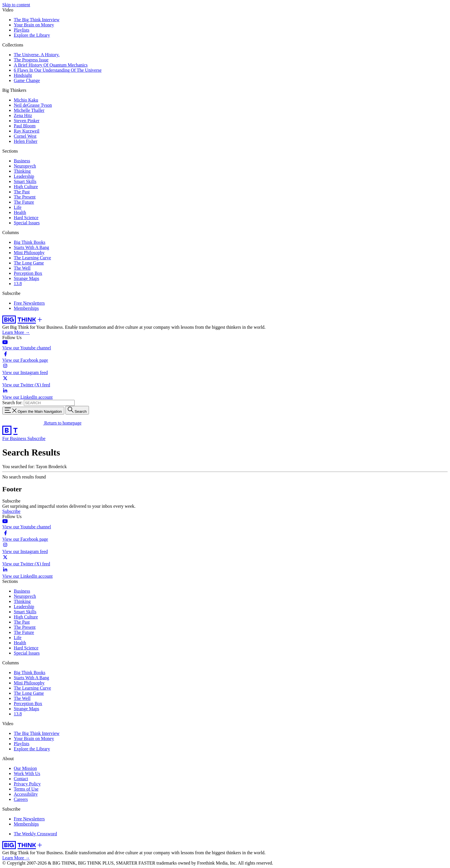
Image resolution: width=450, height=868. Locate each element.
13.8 (18, 284)
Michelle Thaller (29, 110)
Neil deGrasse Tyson (33, 105)
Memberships (26, 308)
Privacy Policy (27, 784)
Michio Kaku (26, 100)
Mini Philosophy (29, 253)
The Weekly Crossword (35, 834)
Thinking (22, 171)
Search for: (12, 403)
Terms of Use (26, 789)
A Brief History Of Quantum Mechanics (51, 65)
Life (18, 207)
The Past (22, 192)
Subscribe (36, 438)
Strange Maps (26, 278)
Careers (21, 799)
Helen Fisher (26, 141)
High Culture (26, 187)
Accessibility (26, 794)
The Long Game (29, 263)
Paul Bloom (25, 126)
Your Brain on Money (34, 25)
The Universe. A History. (37, 55)
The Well (22, 268)
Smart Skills (25, 181)
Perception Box (28, 273)
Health (20, 212)
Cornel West (25, 136)
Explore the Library (32, 35)
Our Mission (25, 768)
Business (22, 161)
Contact (21, 779)
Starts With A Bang (31, 247)
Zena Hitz (23, 115)
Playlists (22, 30)
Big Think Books (30, 242)
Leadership (24, 176)
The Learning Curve (32, 258)
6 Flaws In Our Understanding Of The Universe (58, 70)
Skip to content (16, 5)
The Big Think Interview (37, 20)
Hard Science (26, 218)
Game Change (27, 80)
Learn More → (16, 332)
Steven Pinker (27, 121)
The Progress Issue (31, 60)
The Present (25, 197)
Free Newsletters (29, 303)
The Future (24, 202)
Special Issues (27, 223)
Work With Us (27, 773)
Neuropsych (25, 166)
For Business (15, 438)
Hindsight (23, 75)
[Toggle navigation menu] (33, 411)
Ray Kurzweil (27, 131)
